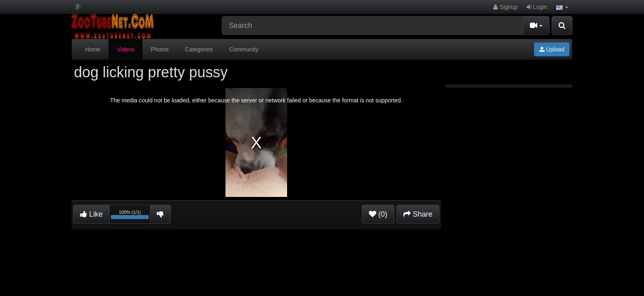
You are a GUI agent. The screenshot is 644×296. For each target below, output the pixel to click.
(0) (378, 214)
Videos (125, 49)
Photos (160, 49)
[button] (562, 7)
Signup (505, 7)
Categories (199, 49)
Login (537, 7)
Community (244, 49)
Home (93, 49)
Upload (552, 49)
